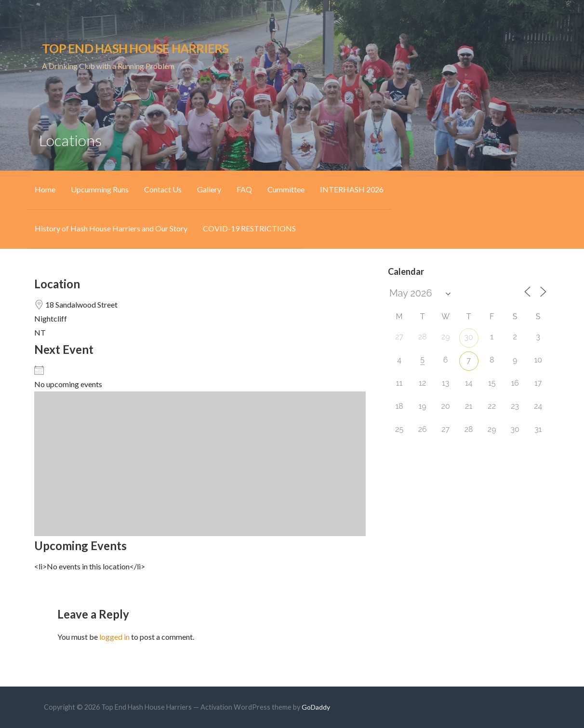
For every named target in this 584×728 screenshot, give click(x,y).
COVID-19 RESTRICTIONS (249, 228)
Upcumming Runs (100, 189)
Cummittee (286, 189)
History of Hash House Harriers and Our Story (111, 228)
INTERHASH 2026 (352, 189)
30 (469, 337)
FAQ (244, 189)
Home (45, 189)
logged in (114, 637)
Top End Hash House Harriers (135, 48)
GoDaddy (316, 707)
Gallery (209, 189)
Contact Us (163, 189)
